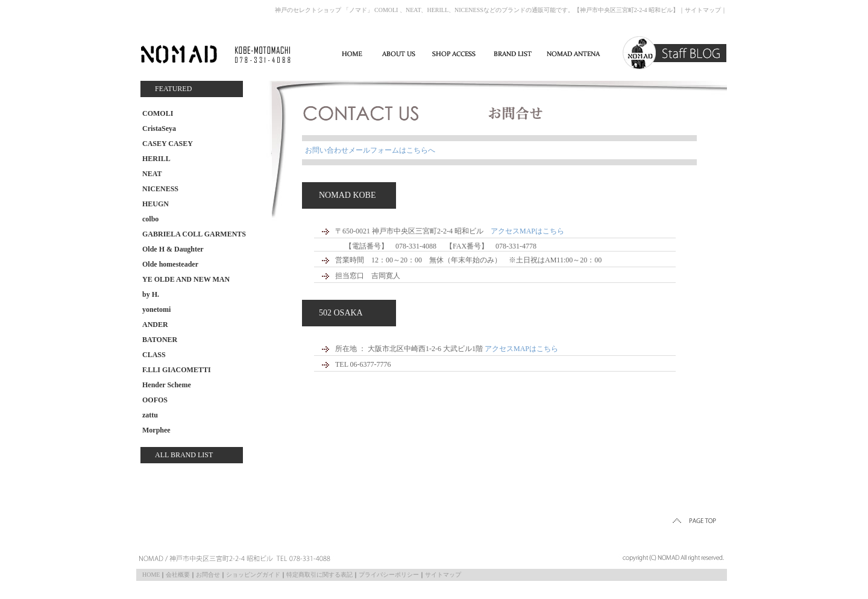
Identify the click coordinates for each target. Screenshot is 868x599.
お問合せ (208, 575)
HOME (151, 575)
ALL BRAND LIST (184, 455)
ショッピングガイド (253, 575)
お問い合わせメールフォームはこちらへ (370, 150)
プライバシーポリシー (389, 575)
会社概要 (178, 575)
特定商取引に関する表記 (319, 575)
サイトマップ (703, 10)
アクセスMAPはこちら (527, 231)
